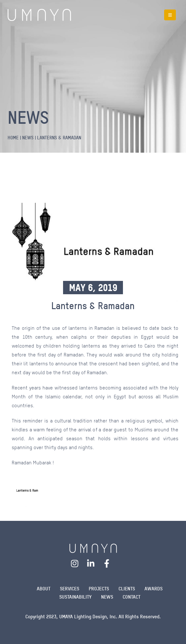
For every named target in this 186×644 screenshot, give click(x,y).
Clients (127, 589)
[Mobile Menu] (170, 15)
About (44, 589)
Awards (154, 589)
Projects (99, 589)
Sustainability (75, 597)
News (107, 597)
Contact (131, 597)
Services (70, 589)
